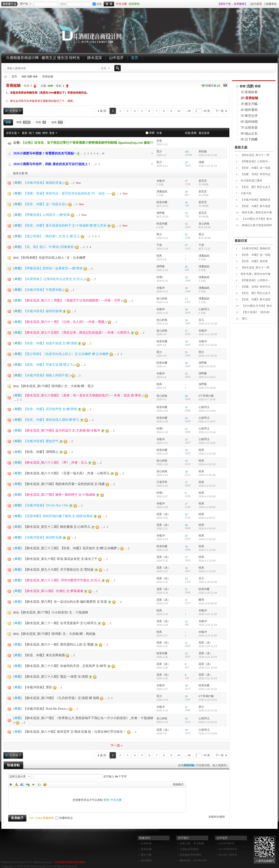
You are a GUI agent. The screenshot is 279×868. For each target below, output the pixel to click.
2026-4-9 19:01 (207, 377)
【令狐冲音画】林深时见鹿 (43, 537)
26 (186, 525)
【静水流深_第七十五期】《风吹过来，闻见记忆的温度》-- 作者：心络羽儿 (77, 333)
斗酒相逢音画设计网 (5, 77)
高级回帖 (189, 765)
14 (186, 202)
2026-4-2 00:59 (207, 496)
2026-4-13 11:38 (208, 324)
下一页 (220, 111)
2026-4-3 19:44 (207, 432)
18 (186, 363)
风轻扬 (203, 151)
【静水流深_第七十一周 (255, 155)
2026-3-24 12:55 (208, 614)
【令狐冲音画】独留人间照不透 (46, 375)
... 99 (188, 111)
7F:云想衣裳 (249, 128)
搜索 (104, 68)
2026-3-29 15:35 (208, 582)
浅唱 (201, 162)
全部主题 (11, 133)
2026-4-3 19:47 (207, 421)
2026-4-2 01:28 (207, 454)
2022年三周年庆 (228, 855)
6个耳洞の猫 (206, 396)
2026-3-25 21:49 (208, 593)
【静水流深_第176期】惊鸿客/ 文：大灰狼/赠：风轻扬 (58, 634)
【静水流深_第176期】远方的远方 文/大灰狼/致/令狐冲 (62, 430)
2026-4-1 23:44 (207, 550)
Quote (33, 784)
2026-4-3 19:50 (207, 411)
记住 (97, 4)
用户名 (24, 4)
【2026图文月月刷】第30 (257, 219)
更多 (52, 133)
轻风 (159, 256)
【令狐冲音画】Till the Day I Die (46, 505)
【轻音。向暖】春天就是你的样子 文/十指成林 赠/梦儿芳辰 (65, 226)
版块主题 (19, 173)
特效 (41, 122)
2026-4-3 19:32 (207, 443)
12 (186, 429)
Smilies (45, 784)
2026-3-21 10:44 (208, 657)
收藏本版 (213, 86)
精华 (45, 133)
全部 (8, 122)
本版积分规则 (217, 817)
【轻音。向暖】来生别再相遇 (44, 655)
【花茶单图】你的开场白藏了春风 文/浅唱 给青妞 (58, 516)
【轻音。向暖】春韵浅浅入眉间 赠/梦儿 (51, 420)
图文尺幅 (146, 855)
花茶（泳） (163, 514)
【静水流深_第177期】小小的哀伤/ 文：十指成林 (54, 612)
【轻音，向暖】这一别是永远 (44, 204)
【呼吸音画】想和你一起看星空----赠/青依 (53, 268)
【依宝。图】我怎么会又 (256, 187)
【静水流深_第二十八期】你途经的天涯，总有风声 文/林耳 (65, 666)
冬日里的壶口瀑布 (251, 181)
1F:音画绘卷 (249, 92)
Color (16, 784)
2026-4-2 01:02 (207, 486)
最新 (25, 133)
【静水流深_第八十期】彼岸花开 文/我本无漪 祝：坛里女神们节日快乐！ (75, 732)
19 (186, 192)
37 (186, 245)
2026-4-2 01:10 (207, 464)
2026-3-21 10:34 (208, 678)
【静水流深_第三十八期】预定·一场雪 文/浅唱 (56, 677)
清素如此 (162, 191)
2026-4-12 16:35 (208, 345)
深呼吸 (161, 213)
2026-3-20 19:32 (208, 689)
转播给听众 (64, 818)
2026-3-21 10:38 (208, 668)
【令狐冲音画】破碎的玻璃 (43, 311)
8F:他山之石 (249, 134)
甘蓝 (159, 141)
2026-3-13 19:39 (208, 733)
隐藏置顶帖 (152, 153)
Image (22, 784)
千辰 (159, 245)
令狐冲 (161, 181)
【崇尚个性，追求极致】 (232, 4)
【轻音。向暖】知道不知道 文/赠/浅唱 (50, 343)
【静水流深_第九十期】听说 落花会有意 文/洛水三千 (61, 559)
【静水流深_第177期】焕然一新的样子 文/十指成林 (59, 495)
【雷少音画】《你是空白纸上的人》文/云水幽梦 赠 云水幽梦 (66, 354)
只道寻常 (162, 482)
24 (186, 696)
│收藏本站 (270, 4)
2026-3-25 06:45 (208, 603)
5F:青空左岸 (249, 116)
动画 (57, 122)
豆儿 (201, 320)
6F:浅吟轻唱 (249, 122)
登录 (106, 800)
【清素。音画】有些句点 (256, 174)
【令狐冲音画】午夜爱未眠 (43, 290)
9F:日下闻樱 (249, 139)
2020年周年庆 (226, 843)
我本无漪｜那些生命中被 (257, 212)
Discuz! (21, 862)
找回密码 (134, 4)
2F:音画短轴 (249, 98)
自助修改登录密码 (190, 855)
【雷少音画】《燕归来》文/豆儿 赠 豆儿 (52, 236)
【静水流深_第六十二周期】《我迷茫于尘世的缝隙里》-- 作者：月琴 (72, 300)
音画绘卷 (146, 843)
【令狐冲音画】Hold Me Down (45, 709)
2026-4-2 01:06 (207, 475)
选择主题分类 (18, 776)
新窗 (152, 133)
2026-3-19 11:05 (208, 155)
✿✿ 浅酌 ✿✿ (30, 77)
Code (39, 784)
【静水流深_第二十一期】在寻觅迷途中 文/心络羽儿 (60, 623)
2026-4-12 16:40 (208, 334)
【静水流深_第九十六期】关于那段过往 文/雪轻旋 (59, 570)
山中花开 (116, 58)
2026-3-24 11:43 (208, 646)
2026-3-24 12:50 (208, 636)
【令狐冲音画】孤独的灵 (256, 200)
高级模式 (178, 784)
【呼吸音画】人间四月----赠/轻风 (47, 215)
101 (187, 152)
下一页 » (116, 746)
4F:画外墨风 (249, 110)
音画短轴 (48, 77)
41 (186, 235)
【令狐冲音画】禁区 (38, 687)
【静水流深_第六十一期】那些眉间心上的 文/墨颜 (59, 645)
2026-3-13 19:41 (208, 722)
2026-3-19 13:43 (208, 700)
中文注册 (121, 4)
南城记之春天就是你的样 (257, 225)
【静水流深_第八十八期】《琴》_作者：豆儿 (55, 463)
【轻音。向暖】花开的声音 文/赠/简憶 (50, 409)
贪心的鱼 (204, 224)
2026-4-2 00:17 (207, 518)
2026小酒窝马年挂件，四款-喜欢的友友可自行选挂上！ (52, 164)
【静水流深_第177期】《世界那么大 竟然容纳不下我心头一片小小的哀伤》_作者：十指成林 (88, 718)
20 (186, 396)
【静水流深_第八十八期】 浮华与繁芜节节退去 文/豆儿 (62, 580)
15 (186, 224)
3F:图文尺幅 (249, 104)
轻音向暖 (162, 202)
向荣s (160, 277)
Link (28, 784)
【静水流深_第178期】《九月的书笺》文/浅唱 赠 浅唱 (61, 698)
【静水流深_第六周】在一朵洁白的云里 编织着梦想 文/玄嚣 (65, 602)
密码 (63, 4)
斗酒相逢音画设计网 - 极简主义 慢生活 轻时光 (43, 58)
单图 (23, 122)
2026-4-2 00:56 (207, 507)
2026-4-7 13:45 (207, 399)
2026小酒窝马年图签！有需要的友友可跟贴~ (44, 153)
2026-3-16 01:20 (208, 710)
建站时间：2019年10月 (193, 860)
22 (186, 352)
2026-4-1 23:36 (207, 571)
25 (186, 162)
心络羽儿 (204, 309)
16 (186, 267)
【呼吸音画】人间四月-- (255, 161)
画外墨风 (146, 860)
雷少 (159, 151)
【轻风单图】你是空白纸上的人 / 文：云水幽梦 (53, 258)
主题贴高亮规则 (189, 849)
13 (186, 213)
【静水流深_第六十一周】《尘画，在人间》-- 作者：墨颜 (64, 322)
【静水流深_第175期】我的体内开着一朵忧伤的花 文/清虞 (64, 484)
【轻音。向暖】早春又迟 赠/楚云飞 (48, 365)
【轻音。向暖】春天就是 (256, 206)
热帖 (38, 133)
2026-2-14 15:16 (208, 166)
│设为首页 (256, 4)
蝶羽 (201, 600)
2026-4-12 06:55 (208, 356)
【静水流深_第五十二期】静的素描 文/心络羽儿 (57, 527)
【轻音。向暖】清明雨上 (41, 452)
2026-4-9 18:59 (207, 388)
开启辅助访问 (215, 4)
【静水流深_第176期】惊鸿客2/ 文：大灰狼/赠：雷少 (57, 386)
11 (186, 589)
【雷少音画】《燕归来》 (257, 312)
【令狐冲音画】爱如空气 (41, 441)
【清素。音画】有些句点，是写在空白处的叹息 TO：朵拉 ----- (67, 193)
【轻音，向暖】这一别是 (256, 168)
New (78, 183)
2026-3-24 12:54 (208, 625)
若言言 (203, 181)
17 (186, 181)
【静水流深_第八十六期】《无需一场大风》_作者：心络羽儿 (67, 473)
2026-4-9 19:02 (207, 366)
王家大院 (246, 193)
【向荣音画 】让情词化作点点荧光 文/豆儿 (53, 279)
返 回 (103, 111)
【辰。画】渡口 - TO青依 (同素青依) (49, 247)
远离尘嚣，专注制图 (192, 843)
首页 (135, 58)
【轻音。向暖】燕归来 (254, 261)
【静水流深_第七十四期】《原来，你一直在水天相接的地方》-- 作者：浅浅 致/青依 (82, 395)
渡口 (245, 319)
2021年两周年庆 (228, 849)
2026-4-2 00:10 (207, 539)
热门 (31, 133)
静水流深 (95, 58)
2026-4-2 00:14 (207, 528)
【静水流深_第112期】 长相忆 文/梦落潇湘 (53, 591)
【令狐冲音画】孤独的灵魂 (43, 183)
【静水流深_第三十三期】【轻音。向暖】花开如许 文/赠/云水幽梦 (70, 548)
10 (179, 111)
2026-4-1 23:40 (207, 561)
